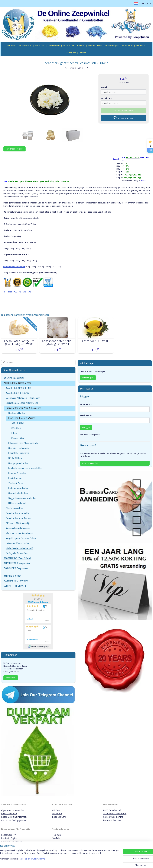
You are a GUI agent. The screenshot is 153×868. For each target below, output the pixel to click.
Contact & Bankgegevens (14, 820)
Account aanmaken (90, 463)
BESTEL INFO (40, 45)
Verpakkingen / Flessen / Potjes (21, 538)
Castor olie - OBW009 (96, 341)
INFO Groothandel (112, 810)
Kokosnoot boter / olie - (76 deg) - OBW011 (57, 342)
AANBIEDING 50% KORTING (18, 388)
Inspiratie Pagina (9, 838)
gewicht (105, 87)
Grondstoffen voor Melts (17, 513)
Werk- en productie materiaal (19, 533)
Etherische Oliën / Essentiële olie (23, 443)
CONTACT (83, 53)
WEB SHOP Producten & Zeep (17, 383)
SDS (5, 292)
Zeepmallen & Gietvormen (18, 528)
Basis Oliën (16, 428)
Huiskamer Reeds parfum (18, 543)
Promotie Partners (112, 820)
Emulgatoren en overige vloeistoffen (25, 468)
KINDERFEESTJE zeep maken (17, 563)
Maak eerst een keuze (124, 110)
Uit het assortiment (17, 503)
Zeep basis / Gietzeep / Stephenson (23, 398)
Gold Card (57, 814)
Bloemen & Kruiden (17, 473)
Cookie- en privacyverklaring (42, 862)
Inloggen (86, 428)
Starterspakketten (17, 413)
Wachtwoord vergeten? (90, 434)
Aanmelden (11, 678)
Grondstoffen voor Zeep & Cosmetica (24, 408)
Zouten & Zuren (16, 483)
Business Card (59, 817)
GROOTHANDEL (25, 45)
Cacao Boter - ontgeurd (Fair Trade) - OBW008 (19, 342)
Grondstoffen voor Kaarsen (18, 518)
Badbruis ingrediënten (18, 488)
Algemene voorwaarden (13, 810)
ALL (15, 292)
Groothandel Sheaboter (14, 266)
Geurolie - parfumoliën (19, 448)
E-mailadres (86, 404)
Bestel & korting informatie (14, 817)
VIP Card (56, 810)
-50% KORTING (18, 423)
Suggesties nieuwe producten (22, 498)
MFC (24, 292)
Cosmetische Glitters (18, 493)
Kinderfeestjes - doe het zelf (19, 548)
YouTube (56, 838)
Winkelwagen (88, 378)
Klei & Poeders (15, 478)
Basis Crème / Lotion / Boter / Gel (22, 403)
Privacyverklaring (9, 814)
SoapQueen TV (8, 835)
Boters (14, 433)
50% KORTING (54, 45)
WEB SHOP (11, 45)
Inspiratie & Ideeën (12, 576)
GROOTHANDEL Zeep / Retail (17, 558)
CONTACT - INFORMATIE (15, 586)
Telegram (57, 835)
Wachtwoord (86, 415)
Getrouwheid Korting (113, 817)
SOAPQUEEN (71, 53)
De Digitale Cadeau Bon (17, 553)
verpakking (106, 98)
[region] (57, 858)
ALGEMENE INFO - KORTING (16, 581)
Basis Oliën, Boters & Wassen (22, 418)
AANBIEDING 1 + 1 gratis (17, 393)
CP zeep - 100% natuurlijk (18, 523)
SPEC (10, 292)
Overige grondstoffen (18, 463)
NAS (29, 292)
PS (20, 292)
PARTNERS (140, 45)
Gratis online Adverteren (115, 814)
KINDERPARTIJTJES (112, 45)
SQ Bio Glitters (15, 458)
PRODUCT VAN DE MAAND (74, 45)
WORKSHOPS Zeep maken (16, 568)
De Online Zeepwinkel (14, 378)
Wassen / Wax (17, 438)
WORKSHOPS (128, 45)
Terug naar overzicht (14, 149)
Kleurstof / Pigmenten (19, 453)
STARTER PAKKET (95, 45)
